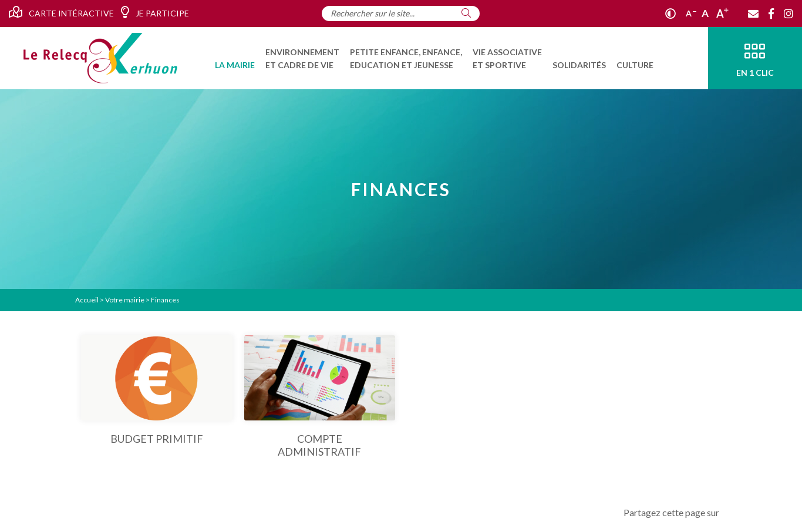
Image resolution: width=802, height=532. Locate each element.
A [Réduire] (691, 13)
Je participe (155, 12)
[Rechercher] (466, 13)
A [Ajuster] (705, 13)
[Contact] (753, 14)
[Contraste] (670, 14)
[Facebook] (771, 14)
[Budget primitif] (157, 390)
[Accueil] (100, 58)
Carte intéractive (61, 12)
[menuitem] (235, 58)
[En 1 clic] (755, 58)
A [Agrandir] (722, 14)
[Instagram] (788, 14)
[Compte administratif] (320, 397)
